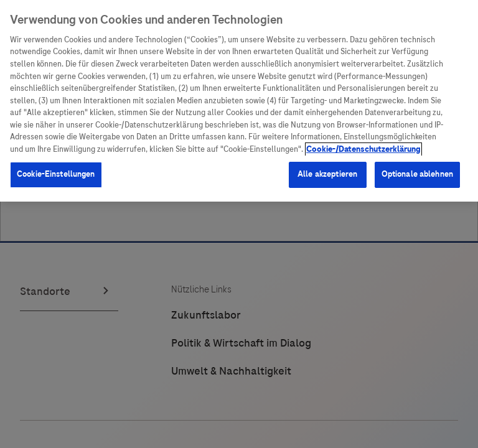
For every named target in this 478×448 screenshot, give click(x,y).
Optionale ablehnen (417, 174)
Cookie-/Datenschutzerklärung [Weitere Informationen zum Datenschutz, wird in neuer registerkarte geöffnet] (363, 149)
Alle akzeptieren (327, 174)
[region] (239, 101)
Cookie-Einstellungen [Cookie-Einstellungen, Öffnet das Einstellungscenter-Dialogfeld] (56, 174)
